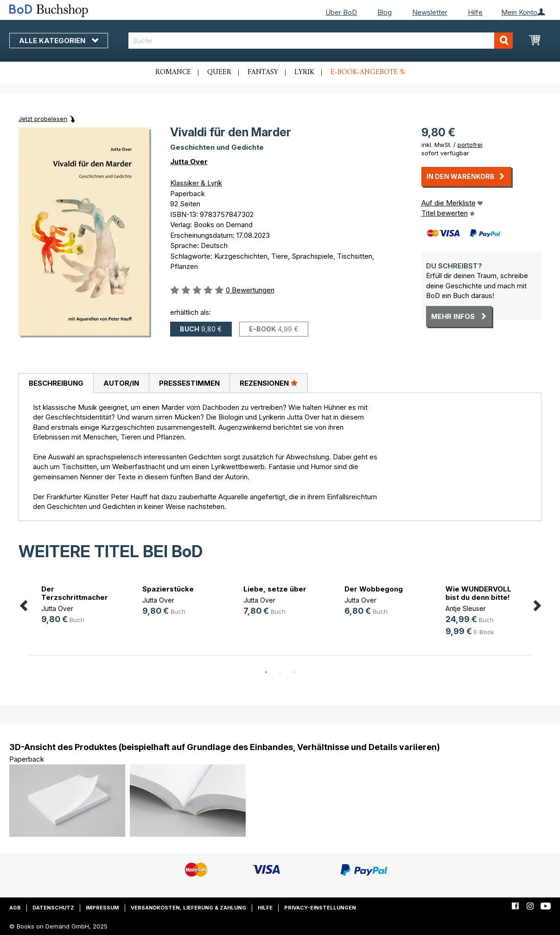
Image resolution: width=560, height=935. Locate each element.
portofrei (470, 145)
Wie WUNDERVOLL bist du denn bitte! (478, 593)
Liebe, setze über (275, 589)
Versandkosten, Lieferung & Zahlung (188, 908)
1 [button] (266, 673)
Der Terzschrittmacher (75, 593)
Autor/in (121, 383)
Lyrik (304, 72)
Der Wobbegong (374, 589)
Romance (173, 72)
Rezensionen (269, 383)
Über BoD (341, 12)
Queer (219, 72)
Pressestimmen (189, 383)
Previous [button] (23, 604)
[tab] (56, 383)
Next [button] (537, 604)
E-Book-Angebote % (368, 72)
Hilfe (475, 12)
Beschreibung (56, 383)
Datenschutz (53, 908)
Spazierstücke (168, 589)
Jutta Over (189, 162)
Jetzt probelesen (43, 119)
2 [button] (280, 673)
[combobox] (321, 41)
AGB (15, 908)
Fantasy (263, 72)
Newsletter (430, 12)
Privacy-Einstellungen (320, 908)
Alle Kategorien (59, 41)
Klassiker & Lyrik (196, 183)
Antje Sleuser (466, 608)
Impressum (102, 908)
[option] (78, 606)
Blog (385, 12)
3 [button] (294, 673)
